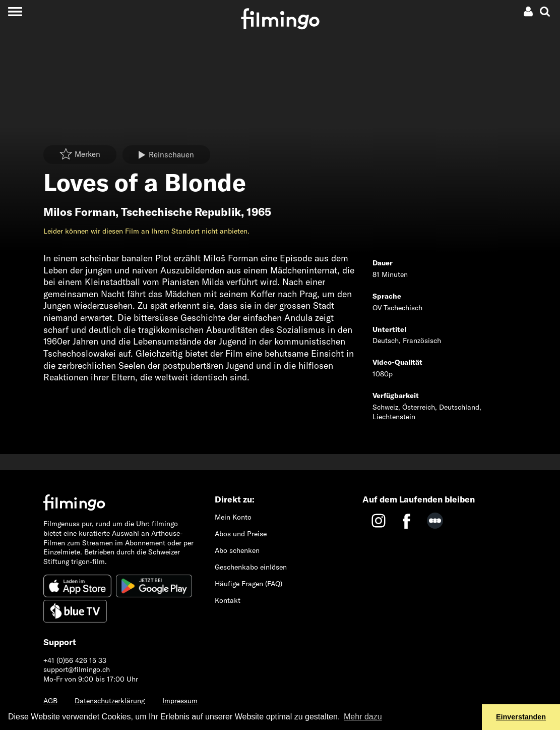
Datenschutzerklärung (110, 701)
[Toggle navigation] (15, 11)
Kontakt (228, 600)
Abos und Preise (241, 534)
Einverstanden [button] (521, 717)
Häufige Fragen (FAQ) (248, 584)
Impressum (180, 701)
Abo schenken (237, 550)
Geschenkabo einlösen (251, 567)
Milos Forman (79, 212)
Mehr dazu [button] (363, 717)
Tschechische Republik (181, 212)
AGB (50, 701)
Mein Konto (233, 517)
